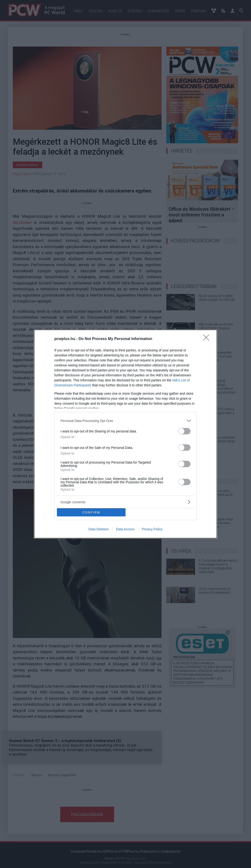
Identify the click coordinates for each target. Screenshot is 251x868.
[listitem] (125, 421)
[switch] (184, 431)
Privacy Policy (152, 529)
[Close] (208, 339)
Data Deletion (99, 529)
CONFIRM (91, 512)
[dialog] (125, 434)
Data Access (125, 529)
